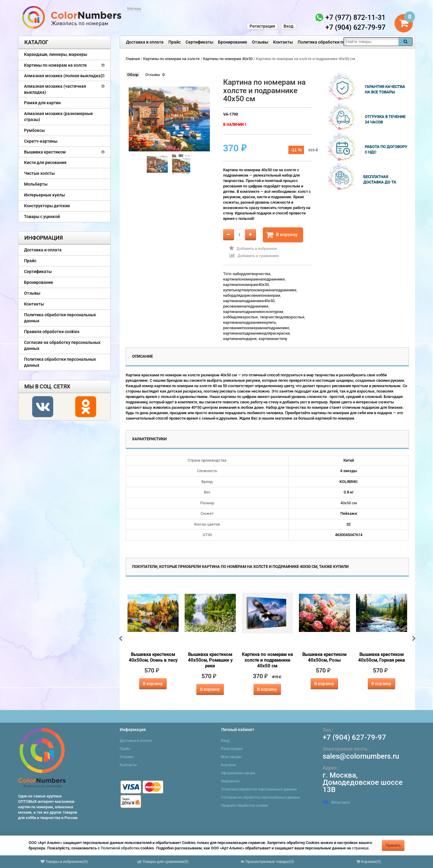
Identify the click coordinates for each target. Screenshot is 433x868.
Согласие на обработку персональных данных (62, 345)
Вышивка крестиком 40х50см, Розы (324, 657)
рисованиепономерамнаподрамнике (256, 328)
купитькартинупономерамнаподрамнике (260, 290)
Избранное (230, 781)
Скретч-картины (41, 141)
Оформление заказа (238, 773)
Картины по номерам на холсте (55, 65)
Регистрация (262, 26)
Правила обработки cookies (52, 332)
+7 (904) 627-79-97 (354, 737)
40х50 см (349, 503)
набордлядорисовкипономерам (252, 295)
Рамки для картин (42, 103)
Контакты (283, 42)
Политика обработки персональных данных (342, 42)
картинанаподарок (240, 339)
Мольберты (36, 184)
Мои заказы (231, 757)
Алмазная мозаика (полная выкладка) (63, 76)
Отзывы (260, 42)
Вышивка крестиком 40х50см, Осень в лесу (153, 657)
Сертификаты (199, 42)
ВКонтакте (336, 803)
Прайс (175, 42)
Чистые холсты (39, 173)
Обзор (133, 75)
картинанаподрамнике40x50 (249, 301)
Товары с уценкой (42, 217)
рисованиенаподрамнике (246, 306)
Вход (289, 26)
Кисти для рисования (45, 162)
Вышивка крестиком (45, 152)
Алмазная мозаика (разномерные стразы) (58, 117)
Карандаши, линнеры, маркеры (56, 54)
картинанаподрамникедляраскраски (256, 333)
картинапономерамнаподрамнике (254, 279)
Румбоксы (34, 130)
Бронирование (233, 42)
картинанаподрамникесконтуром (253, 312)
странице (360, 848)
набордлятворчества (252, 274)
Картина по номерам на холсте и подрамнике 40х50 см (267, 660)
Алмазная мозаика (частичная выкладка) (55, 89)
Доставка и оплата (145, 42)
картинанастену (273, 339)
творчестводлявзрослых (282, 317)
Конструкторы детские (47, 206)
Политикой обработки (120, 848)
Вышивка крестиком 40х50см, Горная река (381, 657)
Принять (393, 845)
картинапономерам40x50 (246, 285)
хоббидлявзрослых (241, 317)
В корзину (282, 235)
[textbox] (371, 42)
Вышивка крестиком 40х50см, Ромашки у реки (210, 660)
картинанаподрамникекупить (250, 322)
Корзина (228, 765)
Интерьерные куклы (45, 195)
